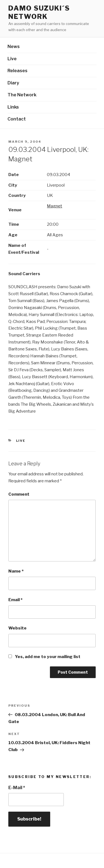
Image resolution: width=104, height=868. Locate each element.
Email (15, 600)
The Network (22, 95)
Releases (17, 71)
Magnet (54, 206)
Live (12, 59)
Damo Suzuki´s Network (39, 12)
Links (13, 107)
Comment (19, 494)
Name (16, 571)
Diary (13, 83)
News (14, 47)
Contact (17, 119)
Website (17, 628)
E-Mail (17, 788)
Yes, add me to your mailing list (44, 657)
